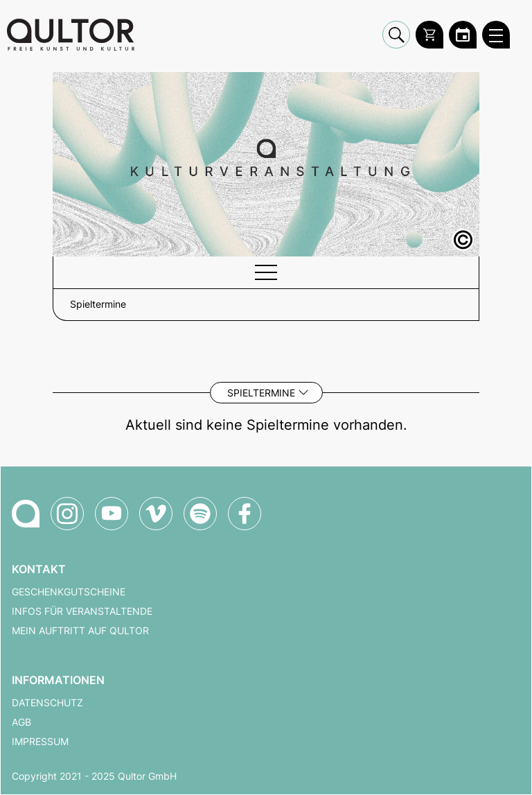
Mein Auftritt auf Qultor (80, 631)
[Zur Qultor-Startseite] (26, 514)
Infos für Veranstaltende (82, 611)
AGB (21, 722)
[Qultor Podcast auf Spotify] (200, 514)
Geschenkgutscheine (69, 592)
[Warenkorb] (429, 35)
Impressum (40, 742)
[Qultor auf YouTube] (112, 514)
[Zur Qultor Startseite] (71, 35)
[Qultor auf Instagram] (67, 514)
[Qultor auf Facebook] (245, 514)
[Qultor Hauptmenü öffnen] (496, 35)
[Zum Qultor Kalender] (463, 35)
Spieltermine (261, 393)
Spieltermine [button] (98, 304)
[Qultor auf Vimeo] (156, 514)
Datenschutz (47, 703)
